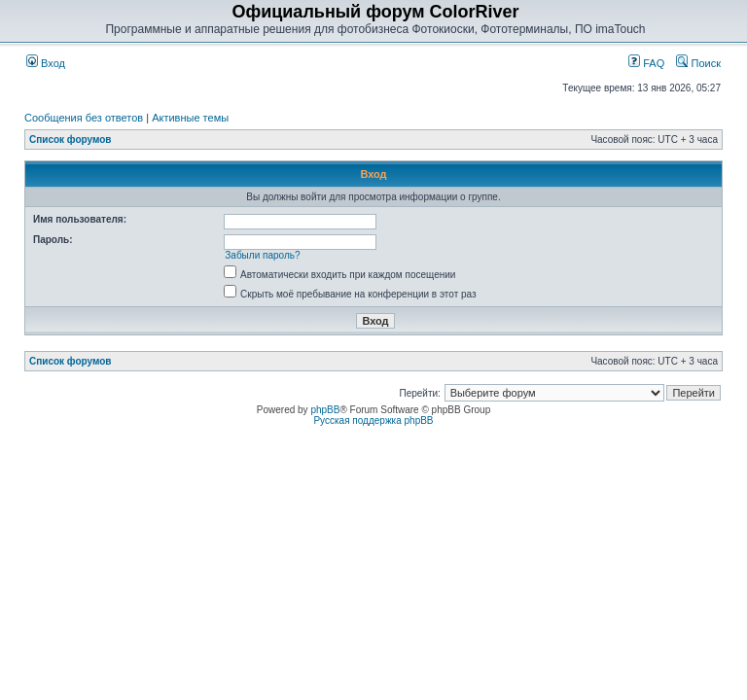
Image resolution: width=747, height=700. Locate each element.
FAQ (646, 63)
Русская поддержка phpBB (373, 420)
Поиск (698, 63)
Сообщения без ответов (84, 118)
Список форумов (71, 140)
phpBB (325, 410)
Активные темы (190, 118)
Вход (46, 63)
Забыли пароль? (262, 255)
